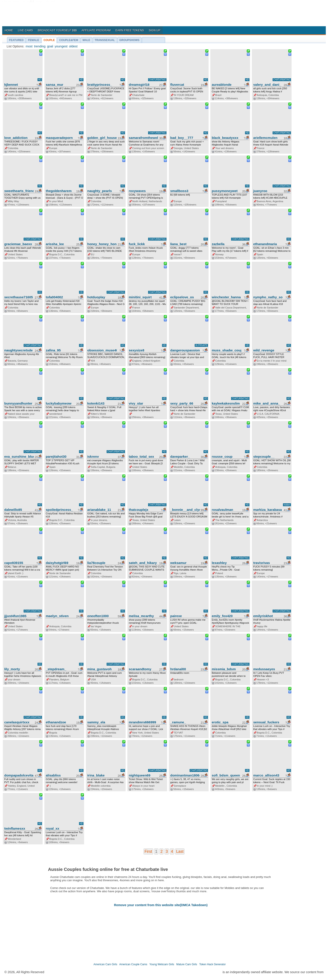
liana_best (178, 244)
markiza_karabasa (268, 510)
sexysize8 (136, 350)
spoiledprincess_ (59, 510)
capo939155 (14, 563)
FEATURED (16, 40)
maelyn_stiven (57, 616)
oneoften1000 (98, 616)
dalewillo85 (13, 510)
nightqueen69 (139, 775)
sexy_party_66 (182, 403)
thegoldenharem (59, 191)
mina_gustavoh (99, 669)
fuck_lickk (137, 244)
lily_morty (12, 669)
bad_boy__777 (182, 138)
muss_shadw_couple (226, 350)
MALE (86, 40)
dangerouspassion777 (185, 350)
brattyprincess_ (100, 85)
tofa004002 (54, 297)
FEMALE (34, 40)
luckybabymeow (58, 403)
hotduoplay (96, 297)
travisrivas (261, 563)
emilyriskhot (263, 616)
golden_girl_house (102, 138)
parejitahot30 (56, 456)
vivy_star (136, 403)
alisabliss (53, 775)
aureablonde (222, 85)
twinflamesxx (15, 828)
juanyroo (260, 191)
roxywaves (137, 191)
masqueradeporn (59, 138)
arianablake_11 (99, 510)
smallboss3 (179, 191)
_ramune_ (178, 722)
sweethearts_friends (19, 191)
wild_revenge (264, 350)
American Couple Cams (133, 964)
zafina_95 (53, 350)
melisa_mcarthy (141, 616)
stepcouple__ (264, 456)
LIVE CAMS (25, 30)
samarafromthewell (143, 138)
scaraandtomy (140, 669)
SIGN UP (155, 30)
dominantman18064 (185, 775)
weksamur (178, 563)
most (29, 46)
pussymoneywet (225, 191)
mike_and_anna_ (267, 403)
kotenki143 (96, 403)
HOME (9, 30)
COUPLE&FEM (69, 40)
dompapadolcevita (19, 775)
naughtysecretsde (18, 350)
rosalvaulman (222, 510)
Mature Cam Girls (187, 964)
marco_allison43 (266, 775)
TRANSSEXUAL (105, 40)
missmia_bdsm (224, 669)
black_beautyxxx (225, 138)
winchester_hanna (226, 297)
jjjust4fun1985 (15, 616)
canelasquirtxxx (17, 722)
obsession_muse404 (102, 350)
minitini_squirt (140, 297)
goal (50, 46)
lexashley (219, 563)
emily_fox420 (222, 616)
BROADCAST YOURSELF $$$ (57, 30)
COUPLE (49, 40)
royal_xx (52, 828)
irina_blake (96, 775)
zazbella (218, 244)
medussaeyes (264, 669)
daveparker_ (180, 456)
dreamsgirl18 (139, 85)
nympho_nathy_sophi (268, 297)
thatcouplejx (139, 510)
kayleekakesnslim (226, 403)
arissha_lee (55, 244)
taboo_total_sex (141, 456)
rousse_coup (222, 456)
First (148, 851)
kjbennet (11, 85)
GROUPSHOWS (129, 40)
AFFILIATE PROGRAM (96, 30)
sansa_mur (55, 85)
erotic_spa (220, 722)
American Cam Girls (105, 964)
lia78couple (96, 563)
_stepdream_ (56, 669)
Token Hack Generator (213, 964)
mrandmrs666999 (142, 722)
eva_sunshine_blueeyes (19, 456)
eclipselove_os (182, 297)
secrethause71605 (19, 297)
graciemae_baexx (18, 244)
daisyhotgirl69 (57, 563)
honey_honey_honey (102, 244)
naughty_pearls (99, 191)
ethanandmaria (265, 244)
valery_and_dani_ (267, 85)
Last (180, 851)
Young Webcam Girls (162, 964)
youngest (61, 46)
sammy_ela (96, 722)
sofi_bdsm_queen (226, 775)
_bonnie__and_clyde (185, 510)
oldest (73, 46)
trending (40, 46)
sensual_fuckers (266, 722)
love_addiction (16, 138)
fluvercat (177, 85)
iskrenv (93, 456)
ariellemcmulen (265, 138)
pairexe (176, 616)
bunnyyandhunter (18, 403)
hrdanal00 (178, 669)
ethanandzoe (56, 722)
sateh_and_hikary (143, 563)
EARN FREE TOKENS (130, 30)
